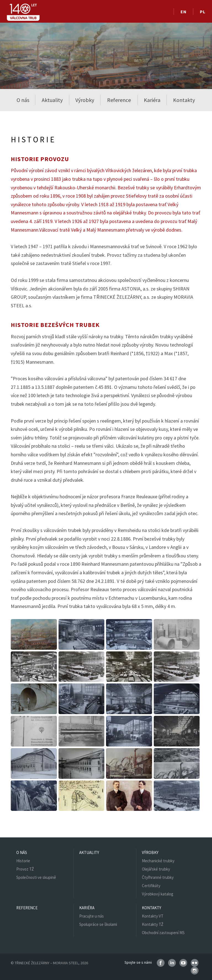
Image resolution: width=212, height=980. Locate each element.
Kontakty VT (153, 916)
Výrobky (150, 852)
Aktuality (52, 100)
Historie (23, 861)
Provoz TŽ (25, 869)
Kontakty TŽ (153, 924)
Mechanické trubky (158, 861)
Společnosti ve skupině (36, 877)
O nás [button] (23, 100)
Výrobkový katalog (158, 894)
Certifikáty (151, 886)
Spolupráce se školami (98, 924)
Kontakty (152, 908)
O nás (22, 852)
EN (184, 12)
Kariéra (87, 908)
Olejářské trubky (156, 869)
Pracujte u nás (92, 916)
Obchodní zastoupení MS (163, 933)
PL (203, 12)
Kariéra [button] (152, 100)
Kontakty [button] (184, 100)
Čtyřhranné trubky (158, 877)
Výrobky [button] (85, 100)
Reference (119, 100)
